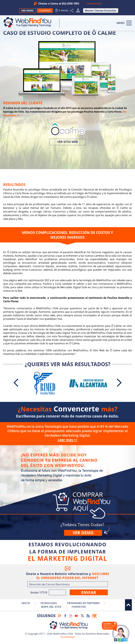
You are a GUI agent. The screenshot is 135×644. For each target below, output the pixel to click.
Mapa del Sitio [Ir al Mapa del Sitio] (51, 607)
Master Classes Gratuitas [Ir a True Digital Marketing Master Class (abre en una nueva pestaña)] (101, 11)
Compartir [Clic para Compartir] (72, 11)
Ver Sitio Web (67, 142)
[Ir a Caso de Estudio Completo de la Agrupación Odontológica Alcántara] (88, 383)
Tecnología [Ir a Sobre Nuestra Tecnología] (49, 603)
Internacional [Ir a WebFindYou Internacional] (94, 3)
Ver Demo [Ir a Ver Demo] (27, 11)
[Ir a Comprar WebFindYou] (45, 11)
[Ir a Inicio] (29, 22)
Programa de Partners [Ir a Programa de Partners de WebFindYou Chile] (83, 603)
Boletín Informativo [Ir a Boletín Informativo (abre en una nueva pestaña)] (94, 616)
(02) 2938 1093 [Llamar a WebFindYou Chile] (70, 4)
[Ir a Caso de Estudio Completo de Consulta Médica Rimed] (44, 383)
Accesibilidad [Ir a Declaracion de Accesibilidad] (68, 637)
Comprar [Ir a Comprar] (67, 492)
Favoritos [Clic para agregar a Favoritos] (79, 607)
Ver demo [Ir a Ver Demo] (83, 533)
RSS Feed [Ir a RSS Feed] (88, 616)
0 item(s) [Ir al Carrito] (63, 10)
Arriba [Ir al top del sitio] (128, 605)
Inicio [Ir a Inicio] (26, 603)
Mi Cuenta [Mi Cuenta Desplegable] (78, 11)
